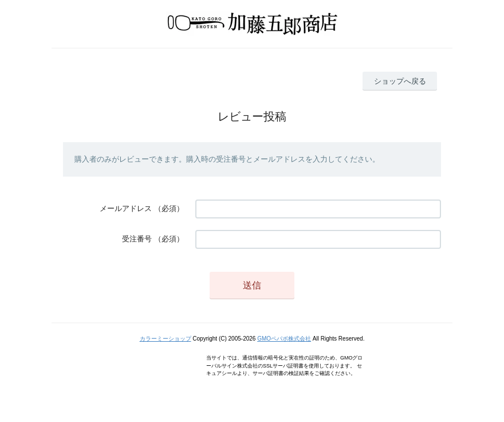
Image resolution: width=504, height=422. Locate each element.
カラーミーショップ (166, 339)
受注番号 (137, 239)
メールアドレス (126, 208)
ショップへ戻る (400, 81)
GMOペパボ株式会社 (284, 339)
